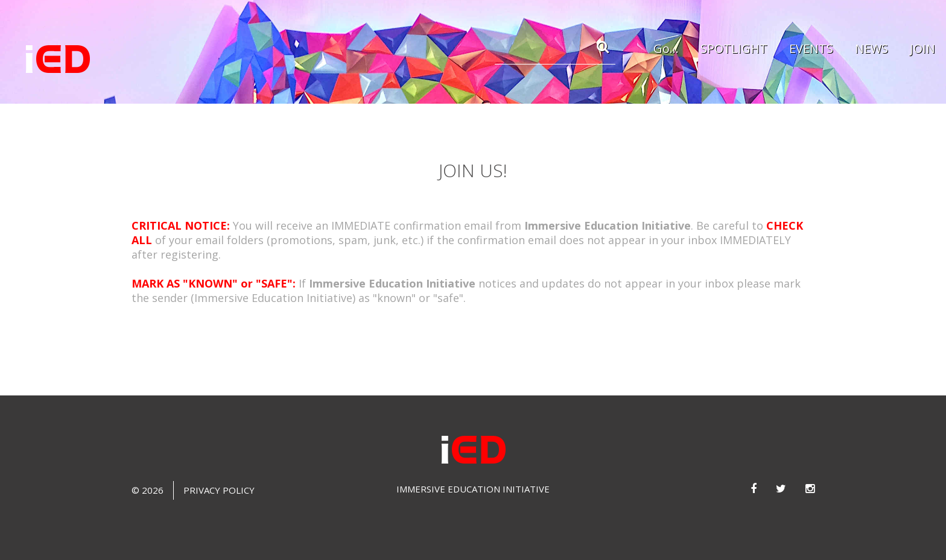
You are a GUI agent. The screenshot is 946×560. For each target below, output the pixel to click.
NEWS (871, 49)
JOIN (922, 49)
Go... (666, 49)
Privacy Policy (219, 490)
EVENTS (811, 49)
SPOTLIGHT (734, 49)
